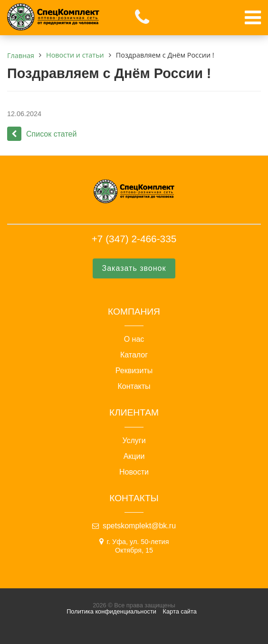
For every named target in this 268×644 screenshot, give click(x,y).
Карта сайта (180, 611)
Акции (134, 456)
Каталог (134, 355)
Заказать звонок (134, 268)
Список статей (42, 134)
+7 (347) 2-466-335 (134, 239)
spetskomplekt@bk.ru (139, 526)
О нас (134, 339)
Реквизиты (134, 371)
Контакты (134, 386)
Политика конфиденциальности (111, 611)
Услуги (134, 441)
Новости (134, 472)
